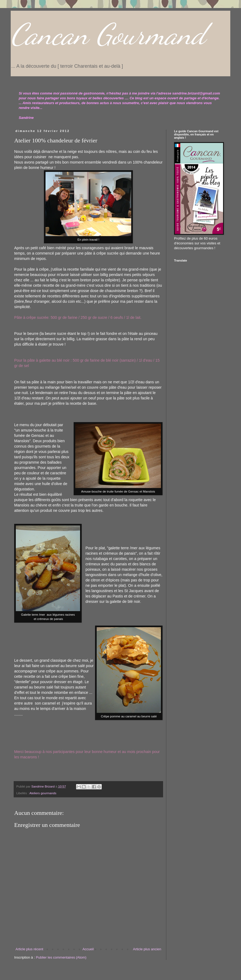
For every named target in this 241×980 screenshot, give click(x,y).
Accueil (88, 949)
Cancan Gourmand (108, 34)
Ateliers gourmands (43, 793)
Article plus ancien (147, 949)
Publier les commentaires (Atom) (61, 957)
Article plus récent (29, 949)
